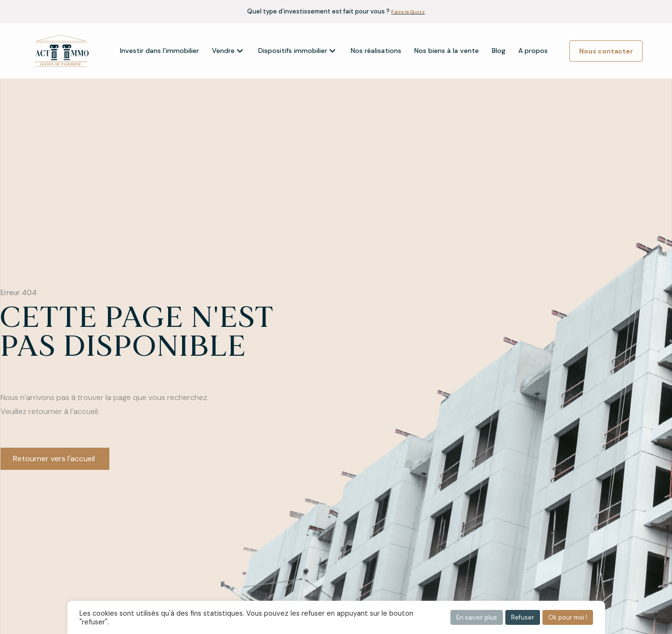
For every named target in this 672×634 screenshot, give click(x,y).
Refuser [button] (523, 617)
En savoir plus (477, 617)
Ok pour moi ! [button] (568, 617)
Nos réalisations (376, 51)
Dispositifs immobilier (297, 51)
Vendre (227, 51)
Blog (499, 51)
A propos (533, 51)
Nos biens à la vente (447, 51)
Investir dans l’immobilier (159, 51)
